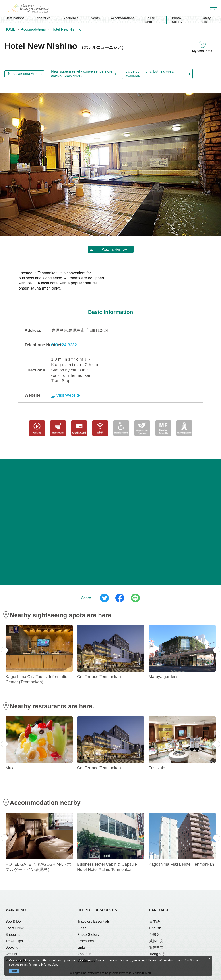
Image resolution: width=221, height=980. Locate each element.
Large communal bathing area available (149, 74)
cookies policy (18, 964)
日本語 (155, 921)
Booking (12, 947)
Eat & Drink (15, 928)
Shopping (13, 934)
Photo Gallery (177, 20)
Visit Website (66, 395)
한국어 (155, 934)
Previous (4, 650)
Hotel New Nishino (66, 29)
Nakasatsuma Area (23, 74)
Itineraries (43, 18)
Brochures (86, 941)
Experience (70, 18)
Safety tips (206, 20)
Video (82, 928)
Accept (14, 971)
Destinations (15, 18)
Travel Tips (14, 941)
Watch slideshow (114, 249)
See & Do (13, 921)
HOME (10, 29)
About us (84, 954)
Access (11, 954)
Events (95, 18)
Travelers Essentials (94, 921)
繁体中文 (156, 941)
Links (81, 947)
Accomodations (123, 18)
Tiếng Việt (157, 954)
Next (217, 650)
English (155, 928)
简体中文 (156, 947)
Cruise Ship (150, 20)
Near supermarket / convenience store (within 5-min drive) (82, 74)
